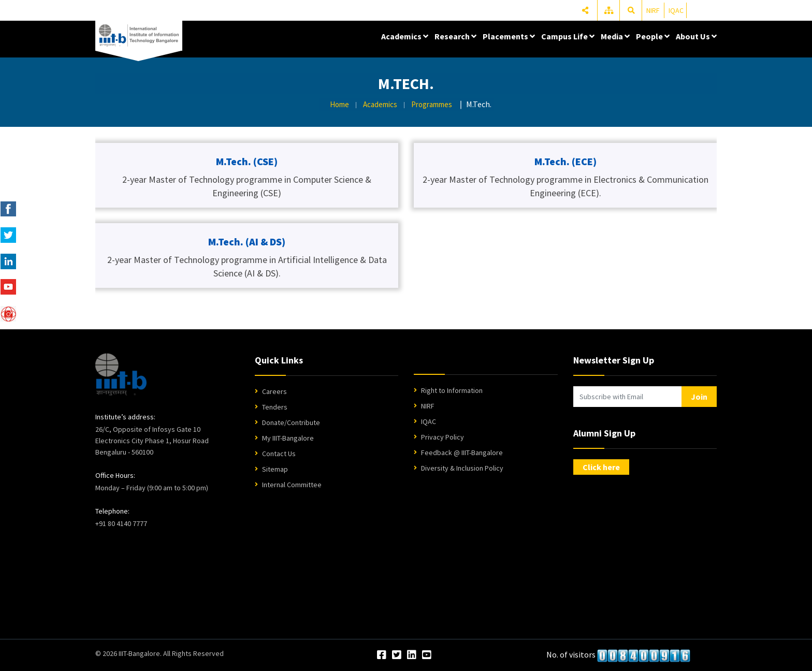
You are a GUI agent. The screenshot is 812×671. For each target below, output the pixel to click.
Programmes (432, 104)
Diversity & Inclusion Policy (462, 468)
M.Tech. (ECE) (565, 161)
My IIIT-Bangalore (288, 438)
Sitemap (275, 469)
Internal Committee (292, 485)
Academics (405, 36)
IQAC (676, 10)
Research (455, 36)
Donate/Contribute (291, 422)
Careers (274, 391)
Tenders (275, 407)
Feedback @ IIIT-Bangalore (462, 453)
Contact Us (279, 454)
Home (339, 104)
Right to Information (452, 390)
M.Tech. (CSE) (247, 161)
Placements (509, 36)
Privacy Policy (443, 437)
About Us (696, 36)
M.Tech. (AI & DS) (247, 242)
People (653, 36)
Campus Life (568, 36)
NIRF (653, 10)
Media (615, 36)
